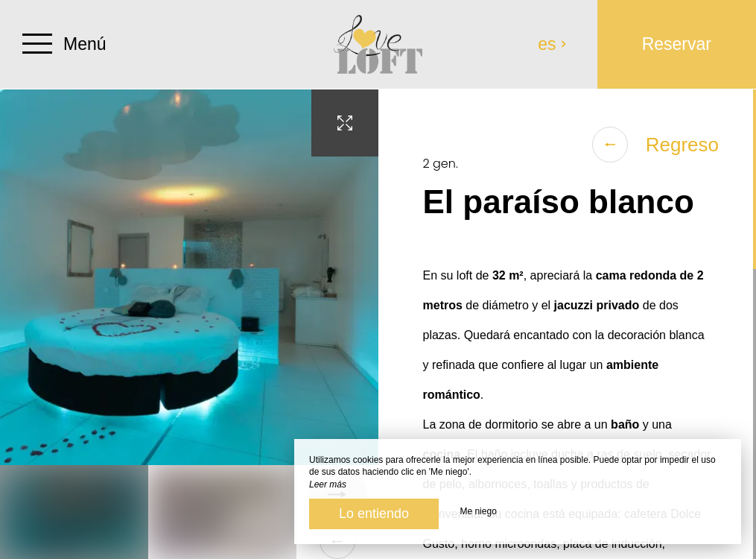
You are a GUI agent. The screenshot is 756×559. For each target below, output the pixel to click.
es (552, 44)
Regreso (655, 145)
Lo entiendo (374, 514)
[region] (568, 324)
